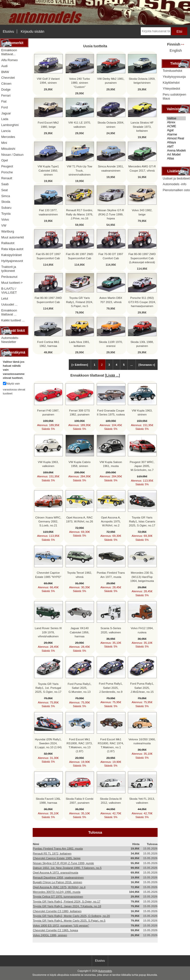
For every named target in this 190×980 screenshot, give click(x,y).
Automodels (105, 971)
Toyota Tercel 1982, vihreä (79, 575)
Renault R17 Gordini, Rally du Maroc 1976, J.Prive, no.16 (80, 214)
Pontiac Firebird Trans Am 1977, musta (111, 575)
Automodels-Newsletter (10, 340)
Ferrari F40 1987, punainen (48, 412)
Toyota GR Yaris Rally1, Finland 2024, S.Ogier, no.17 (67, 901)
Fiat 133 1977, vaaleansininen (48, 212)
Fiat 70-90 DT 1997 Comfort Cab (111, 256)
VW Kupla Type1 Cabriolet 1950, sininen (48, 170)
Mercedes (8, 137)
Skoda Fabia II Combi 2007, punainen (80, 801)
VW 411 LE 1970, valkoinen (80, 124)
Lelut (5, 298)
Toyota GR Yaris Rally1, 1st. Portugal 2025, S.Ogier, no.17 (48, 688)
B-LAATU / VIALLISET (9, 291)
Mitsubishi (8, 149)
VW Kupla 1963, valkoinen (48, 464)
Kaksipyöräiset (12, 255)
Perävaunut (9, 277)
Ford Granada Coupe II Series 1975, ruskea (111, 412)
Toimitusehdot (173, 71)
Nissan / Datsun (12, 155)
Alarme (176, 134)
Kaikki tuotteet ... (13, 320)
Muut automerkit (12, 237)
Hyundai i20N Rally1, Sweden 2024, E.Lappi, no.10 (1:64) (48, 743)
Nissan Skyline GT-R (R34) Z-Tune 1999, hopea (111, 214)
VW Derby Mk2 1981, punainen (111, 81)
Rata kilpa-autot (12, 249)
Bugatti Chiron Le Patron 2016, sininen (58, 882)
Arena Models (176, 151)
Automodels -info (175, 184)
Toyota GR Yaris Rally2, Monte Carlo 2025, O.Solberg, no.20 (71, 916)
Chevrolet (8, 78)
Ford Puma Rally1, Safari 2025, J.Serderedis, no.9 (111, 687)
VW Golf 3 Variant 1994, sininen (48, 81)
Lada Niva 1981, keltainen (79, 344)
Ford (4, 107)
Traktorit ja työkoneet (9, 269)
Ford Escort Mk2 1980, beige (48, 124)
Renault (7, 178)
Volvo (5, 219)
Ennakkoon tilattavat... (9, 52)
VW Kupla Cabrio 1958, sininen (80, 464)
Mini (4, 143)
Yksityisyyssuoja (174, 77)
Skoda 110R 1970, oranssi (111, 344)
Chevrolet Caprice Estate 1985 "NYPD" (48, 575)
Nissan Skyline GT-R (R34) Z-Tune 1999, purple (63, 863)
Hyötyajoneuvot (12, 261)
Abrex (176, 122)
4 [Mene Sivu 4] (117, 365)
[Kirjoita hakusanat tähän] (156, 31)
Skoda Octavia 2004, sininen (111, 124)
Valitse (176, 118)
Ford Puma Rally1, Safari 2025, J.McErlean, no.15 (142, 687)
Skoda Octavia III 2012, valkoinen (111, 801)
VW (4, 225)
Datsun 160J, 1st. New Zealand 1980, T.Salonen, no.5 (67, 868)
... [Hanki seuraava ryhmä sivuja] (131, 365)
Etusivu (8, 31)
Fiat (4, 101)
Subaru (6, 208)
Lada (5, 119)
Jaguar (6, 113)
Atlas (176, 158)
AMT (176, 147)
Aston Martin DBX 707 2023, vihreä (111, 300)
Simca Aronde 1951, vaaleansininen (111, 168)
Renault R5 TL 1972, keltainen (52, 853)
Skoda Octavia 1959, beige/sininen (142, 81)
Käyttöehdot (171, 83)
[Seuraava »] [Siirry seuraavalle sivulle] (147, 365)
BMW (5, 72)
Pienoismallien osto (176, 190)
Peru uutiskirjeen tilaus (175, 96)
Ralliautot (8, 243)
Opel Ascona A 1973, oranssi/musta (56, 872)
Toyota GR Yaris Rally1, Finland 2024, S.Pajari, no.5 (80, 302)
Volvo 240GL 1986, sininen (50, 935)
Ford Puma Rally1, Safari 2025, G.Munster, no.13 (79, 688)
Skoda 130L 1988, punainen (142, 344)
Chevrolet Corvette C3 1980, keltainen (57, 911)
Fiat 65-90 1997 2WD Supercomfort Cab (79, 256)
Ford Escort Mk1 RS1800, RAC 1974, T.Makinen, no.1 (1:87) (111, 745)
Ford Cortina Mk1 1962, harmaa (48, 344)
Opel (5, 160)
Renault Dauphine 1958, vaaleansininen (58, 877)
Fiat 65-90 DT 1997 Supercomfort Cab (48, 256)
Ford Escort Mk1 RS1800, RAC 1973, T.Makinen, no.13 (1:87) (80, 745)
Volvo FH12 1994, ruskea (142, 630)
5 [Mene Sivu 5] (124, 365)
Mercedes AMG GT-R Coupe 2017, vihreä (142, 168)
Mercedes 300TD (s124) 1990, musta (57, 892)
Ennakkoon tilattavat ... (9, 312)
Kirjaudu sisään (33, 31)
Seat (4, 190)
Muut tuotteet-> (12, 283)
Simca (6, 196)
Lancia (6, 131)
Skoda (6, 202)
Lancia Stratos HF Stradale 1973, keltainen (142, 126)
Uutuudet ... (9, 304)
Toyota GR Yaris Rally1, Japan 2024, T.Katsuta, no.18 (67, 906)
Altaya (176, 142)
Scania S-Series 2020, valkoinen (111, 630)
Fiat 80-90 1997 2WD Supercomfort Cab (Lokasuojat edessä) (142, 258)
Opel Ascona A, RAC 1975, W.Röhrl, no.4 (59, 887)
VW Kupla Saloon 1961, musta (111, 464)
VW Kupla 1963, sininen (142, 412)
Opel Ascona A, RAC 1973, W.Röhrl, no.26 (80, 519)
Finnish (174, 44)
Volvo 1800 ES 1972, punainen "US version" (61, 925)
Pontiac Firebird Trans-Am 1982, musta (58, 848)
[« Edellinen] (80, 365)
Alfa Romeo (10, 60)
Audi (4, 66)
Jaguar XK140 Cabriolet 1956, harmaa (80, 632)
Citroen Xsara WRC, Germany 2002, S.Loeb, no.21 (48, 521)
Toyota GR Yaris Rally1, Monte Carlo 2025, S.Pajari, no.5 (69, 920)
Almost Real (176, 138)
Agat (176, 130)
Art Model (176, 155)
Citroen (6, 84)
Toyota (6, 214)
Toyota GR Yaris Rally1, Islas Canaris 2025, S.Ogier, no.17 (142, 521)
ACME (176, 126)
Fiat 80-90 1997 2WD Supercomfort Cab (48, 300)
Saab (5, 184)
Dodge (6, 90)
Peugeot (7, 166)
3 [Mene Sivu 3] (109, 365)
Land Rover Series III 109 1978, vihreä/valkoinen (48, 632)
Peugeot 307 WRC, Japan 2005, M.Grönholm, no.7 (142, 466)
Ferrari (6, 95)
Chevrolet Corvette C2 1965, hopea (55, 930)
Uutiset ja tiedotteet (176, 178)
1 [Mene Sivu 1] (95, 365)
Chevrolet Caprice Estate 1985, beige (57, 858)
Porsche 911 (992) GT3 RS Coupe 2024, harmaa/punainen (142, 302)
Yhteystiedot (171, 89)
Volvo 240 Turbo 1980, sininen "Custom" (80, 83)
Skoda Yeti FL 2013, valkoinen (142, 801)
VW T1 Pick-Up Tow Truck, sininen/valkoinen (80, 170)
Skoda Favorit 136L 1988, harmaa (48, 801)
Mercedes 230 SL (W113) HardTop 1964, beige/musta (142, 577)
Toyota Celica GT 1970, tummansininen (58, 896)
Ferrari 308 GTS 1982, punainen (80, 412)
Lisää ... (112, 375)
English (176, 50)
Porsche (7, 172)
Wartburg (8, 231)
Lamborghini (10, 125)
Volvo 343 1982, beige (142, 212)
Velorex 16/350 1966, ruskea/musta (142, 741)
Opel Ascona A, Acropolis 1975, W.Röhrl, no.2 (111, 521)
